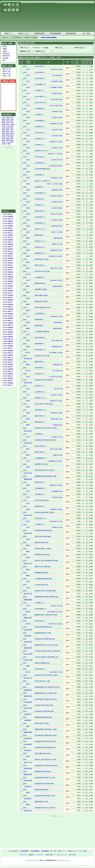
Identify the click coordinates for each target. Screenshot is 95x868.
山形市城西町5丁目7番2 (57, 112)
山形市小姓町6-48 (40, 72)
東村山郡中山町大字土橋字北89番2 (44, 705)
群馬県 (3, 123)
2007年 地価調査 (8, 300)
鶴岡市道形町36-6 (40, 422)
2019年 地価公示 (8, 247)
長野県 (8, 128)
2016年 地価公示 (8, 260)
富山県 (3, 126)
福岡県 (3, 140)
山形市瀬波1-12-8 (40, 145)
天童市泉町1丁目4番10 (57, 208)
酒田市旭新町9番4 (58, 322)
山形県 (12, 119)
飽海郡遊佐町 (28, 636)
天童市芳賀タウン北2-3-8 (42, 151)
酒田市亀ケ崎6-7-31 (40, 247)
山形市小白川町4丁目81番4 (56, 105)
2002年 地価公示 (8, 325)
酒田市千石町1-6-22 (40, 265)
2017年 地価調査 (8, 253)
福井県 (12, 126)
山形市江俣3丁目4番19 (57, 136)
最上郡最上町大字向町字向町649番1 (44, 711)
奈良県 (8, 133)
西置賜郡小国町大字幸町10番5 (43, 771)
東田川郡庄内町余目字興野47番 (43, 627)
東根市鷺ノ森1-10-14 (41, 398)
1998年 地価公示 (8, 343)
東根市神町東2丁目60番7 (57, 413)
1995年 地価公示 (8, 357)
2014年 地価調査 (8, 267)
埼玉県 (8, 123)
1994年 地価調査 (8, 360)
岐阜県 (12, 128)
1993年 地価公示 (8, 367)
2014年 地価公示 (8, 270)
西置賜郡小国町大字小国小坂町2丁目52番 (46, 615)
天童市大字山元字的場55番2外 (43, 536)
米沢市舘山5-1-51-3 (40, 603)
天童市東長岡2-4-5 (40, 223)
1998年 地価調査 (8, 341)
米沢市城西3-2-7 (39, 434)
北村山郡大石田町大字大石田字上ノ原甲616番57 (48, 651)
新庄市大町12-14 (39, 386)
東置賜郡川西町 (28, 648)
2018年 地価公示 (8, 251)
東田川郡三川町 (28, 563)
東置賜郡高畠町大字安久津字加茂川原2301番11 (47, 687)
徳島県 (12, 137)
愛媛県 (8, 138)
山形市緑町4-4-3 (39, 90)
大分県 (8, 142)
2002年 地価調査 (8, 323)
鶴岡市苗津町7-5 (39, 325)
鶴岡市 (28, 238)
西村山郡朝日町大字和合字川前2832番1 (45, 741)
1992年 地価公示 (8, 371)
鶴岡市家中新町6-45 (40, 283)
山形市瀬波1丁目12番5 (57, 148)
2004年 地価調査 (8, 314)
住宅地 (5, 46)
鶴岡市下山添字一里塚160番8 (43, 566)
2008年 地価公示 (8, 297)
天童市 (28, 154)
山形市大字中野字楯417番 (42, 500)
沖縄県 (9, 144)
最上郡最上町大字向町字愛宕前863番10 (45, 747)
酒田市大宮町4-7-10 (40, 416)
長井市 (28, 497)
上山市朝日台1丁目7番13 (57, 395)
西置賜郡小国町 (28, 618)
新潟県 (13, 124)
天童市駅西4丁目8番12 (57, 190)
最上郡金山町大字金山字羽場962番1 (44, 783)
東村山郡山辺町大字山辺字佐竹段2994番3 (46, 428)
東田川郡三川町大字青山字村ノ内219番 (45, 759)
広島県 (3, 137)
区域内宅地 (6, 56)
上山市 (28, 280)
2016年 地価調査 (8, 258)
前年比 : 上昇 (7, 71)
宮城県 (3, 119)
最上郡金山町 (28, 786)
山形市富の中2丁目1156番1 (56, 142)
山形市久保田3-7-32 (40, 96)
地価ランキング (24, 33)
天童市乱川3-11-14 (40, 241)
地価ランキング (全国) (31, 37)
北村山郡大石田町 (28, 654)
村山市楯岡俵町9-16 (40, 488)
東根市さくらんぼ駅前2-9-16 (43, 181)
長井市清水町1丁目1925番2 (56, 521)
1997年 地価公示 (8, 348)
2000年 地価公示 (8, 334)
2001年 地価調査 (8, 327)
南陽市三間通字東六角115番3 (43, 307)
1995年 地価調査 (8, 355)
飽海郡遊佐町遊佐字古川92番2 (43, 633)
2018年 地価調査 (8, 249)
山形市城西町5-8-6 (40, 108)
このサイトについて (62, 855)
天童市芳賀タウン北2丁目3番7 (55, 154)
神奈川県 (8, 124)
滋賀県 (3, 131)
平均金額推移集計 (55, 33)
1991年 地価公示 (8, 376)
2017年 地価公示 (8, 256)
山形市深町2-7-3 (39, 114)
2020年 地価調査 (8, 240)
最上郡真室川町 (28, 768)
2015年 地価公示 (8, 265)
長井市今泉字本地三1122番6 (43, 681)
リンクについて (23, 855)
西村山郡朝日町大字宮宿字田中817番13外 (46, 699)
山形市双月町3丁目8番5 (57, 220)
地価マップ (9, 33)
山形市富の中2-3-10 (40, 139)
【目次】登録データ (50, 855)
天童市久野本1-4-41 (40, 211)
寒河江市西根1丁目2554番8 (56, 353)
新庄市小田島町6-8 (40, 337)
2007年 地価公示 (8, 302)
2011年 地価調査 (8, 281)
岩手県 (12, 117)
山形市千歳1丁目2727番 (57, 160)
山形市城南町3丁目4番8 (57, 81)
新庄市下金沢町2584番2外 (56, 449)
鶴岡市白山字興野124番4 (42, 542)
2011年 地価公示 (8, 284)
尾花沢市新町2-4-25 (40, 669)
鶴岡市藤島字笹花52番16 (42, 573)
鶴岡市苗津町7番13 (58, 328)
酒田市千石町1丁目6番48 (57, 268)
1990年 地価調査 (8, 378)
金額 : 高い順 (7, 69)
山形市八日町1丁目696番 (57, 69)
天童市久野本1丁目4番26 (57, 214)
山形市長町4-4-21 (40, 199)
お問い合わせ (72, 855)
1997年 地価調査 (8, 346)
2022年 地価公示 (8, 233)
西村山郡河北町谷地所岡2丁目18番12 (45, 512)
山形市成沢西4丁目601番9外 (56, 166)
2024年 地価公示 (8, 223)
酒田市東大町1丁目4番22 (42, 301)
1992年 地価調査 (8, 369)
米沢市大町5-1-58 (40, 374)
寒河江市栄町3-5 (39, 368)
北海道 (3, 117)
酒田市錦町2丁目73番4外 (42, 464)
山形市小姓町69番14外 (57, 75)
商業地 (5, 49)
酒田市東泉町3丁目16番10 (42, 259)
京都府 (8, 131)
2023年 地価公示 (8, 228)
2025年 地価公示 (8, 219)
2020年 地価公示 (8, 242)
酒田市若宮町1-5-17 (40, 482)
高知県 (12, 138)
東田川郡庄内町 (28, 533)
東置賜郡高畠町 (28, 479)
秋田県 (8, 119)
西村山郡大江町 (28, 594)
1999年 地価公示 (8, 339)
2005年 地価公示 (8, 311)
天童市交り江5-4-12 (40, 229)
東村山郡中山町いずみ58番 (42, 356)
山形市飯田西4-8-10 (40, 120)
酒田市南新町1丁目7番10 (57, 509)
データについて (39, 855)
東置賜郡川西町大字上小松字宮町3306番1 (46, 693)
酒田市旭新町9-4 (39, 319)
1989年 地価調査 (8, 383)
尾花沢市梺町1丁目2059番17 (56, 624)
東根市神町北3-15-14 (41, 253)
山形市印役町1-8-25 (40, 193)
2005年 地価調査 (8, 309)
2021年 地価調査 (8, 235)
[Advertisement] (49, 17)
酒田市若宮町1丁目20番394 (56, 485)
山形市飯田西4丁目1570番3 (56, 124)
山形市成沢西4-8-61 (40, 163)
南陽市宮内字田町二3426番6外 (43, 548)
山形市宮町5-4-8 (39, 127)
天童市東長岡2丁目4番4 (57, 226)
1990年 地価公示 (8, 380)
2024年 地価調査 (8, 221)
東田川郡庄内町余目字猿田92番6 (44, 530)
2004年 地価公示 (8, 316)
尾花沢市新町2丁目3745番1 (56, 672)
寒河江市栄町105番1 (58, 371)
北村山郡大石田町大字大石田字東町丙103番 (46, 657)
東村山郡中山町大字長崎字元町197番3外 (46, 440)
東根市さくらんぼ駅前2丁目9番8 (55, 184)
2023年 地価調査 (8, 226)
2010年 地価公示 (8, 288)
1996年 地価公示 (8, 353)
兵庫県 (3, 133)
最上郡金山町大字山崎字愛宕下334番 (45, 796)
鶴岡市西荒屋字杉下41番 (41, 802)
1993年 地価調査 (8, 364)
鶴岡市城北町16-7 (40, 362)
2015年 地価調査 (8, 263)
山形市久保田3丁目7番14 (57, 99)
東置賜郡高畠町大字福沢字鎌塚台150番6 (46, 476)
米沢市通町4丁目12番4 (57, 527)
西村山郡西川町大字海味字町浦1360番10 (46, 735)
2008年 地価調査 (8, 295)
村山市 (28, 461)
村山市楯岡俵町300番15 (57, 491)
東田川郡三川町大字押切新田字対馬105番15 (47, 560)
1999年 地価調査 (8, 337)
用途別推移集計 (71, 33)
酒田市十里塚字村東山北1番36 (43, 753)
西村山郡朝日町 (28, 702)
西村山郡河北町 (28, 473)
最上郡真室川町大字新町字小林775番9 (45, 777)
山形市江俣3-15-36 (40, 133)
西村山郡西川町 (28, 738)
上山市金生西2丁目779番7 (56, 316)
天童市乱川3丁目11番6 (57, 244)
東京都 (3, 124)
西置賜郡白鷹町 (28, 600)
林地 (4, 60)
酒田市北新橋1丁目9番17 (42, 295)
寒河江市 (28, 274)
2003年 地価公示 (8, 320)
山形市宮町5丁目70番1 (57, 130)
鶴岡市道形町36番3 (58, 425)
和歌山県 (12, 133)
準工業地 (5, 58)
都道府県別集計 (40, 33)
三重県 (12, 130)
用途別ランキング (73, 851)
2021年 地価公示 (8, 237)
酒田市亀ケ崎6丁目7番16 (57, 250)
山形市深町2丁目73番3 (57, 118)
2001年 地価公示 (8, 330)
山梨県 (3, 128)
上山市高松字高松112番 (41, 585)
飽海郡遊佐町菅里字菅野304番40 (44, 717)
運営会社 (31, 855)
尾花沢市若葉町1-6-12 (41, 609)
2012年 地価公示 (8, 279)
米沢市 (28, 377)
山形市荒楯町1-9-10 (40, 84)
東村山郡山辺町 (28, 383)
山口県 (8, 137)
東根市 (28, 184)
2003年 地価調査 (8, 318)
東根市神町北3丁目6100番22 (56, 256)
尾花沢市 (28, 612)
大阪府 (12, 131)
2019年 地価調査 (8, 244)
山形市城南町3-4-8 (40, 78)
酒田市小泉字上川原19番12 (42, 723)
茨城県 (8, 121)
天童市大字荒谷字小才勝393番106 (44, 404)
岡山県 (12, 135)
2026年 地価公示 (8, 214)
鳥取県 (3, 135)
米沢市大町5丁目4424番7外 (56, 377)
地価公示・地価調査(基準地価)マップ (49, 860)
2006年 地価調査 (8, 304)
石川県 (8, 126)
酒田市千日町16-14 (40, 452)
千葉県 (12, 123)
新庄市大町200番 (58, 389)
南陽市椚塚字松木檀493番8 (42, 554)
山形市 (28, 69)
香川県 (3, 138)
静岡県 (3, 130)
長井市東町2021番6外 (57, 497)
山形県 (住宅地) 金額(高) (49, 37)
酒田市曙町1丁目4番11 (41, 289)
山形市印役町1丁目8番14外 (56, 196)
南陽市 (28, 310)
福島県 (3, 121)
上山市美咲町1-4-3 (40, 277)
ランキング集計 (83, 851)
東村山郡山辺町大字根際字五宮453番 (45, 639)
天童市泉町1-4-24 (40, 205)
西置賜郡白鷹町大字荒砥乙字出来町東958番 (46, 597)
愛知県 (8, 130)
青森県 (8, 117)
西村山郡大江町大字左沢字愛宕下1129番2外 (47, 675)
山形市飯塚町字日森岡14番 (42, 331)
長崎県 (12, 140)
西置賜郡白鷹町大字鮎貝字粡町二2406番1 (46, 729)
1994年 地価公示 (8, 362)
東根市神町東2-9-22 (40, 410)
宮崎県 (12, 142)
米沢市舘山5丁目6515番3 (57, 606)
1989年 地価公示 (8, 385)
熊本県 (3, 142)
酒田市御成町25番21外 (57, 347)
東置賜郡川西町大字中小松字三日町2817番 (46, 645)
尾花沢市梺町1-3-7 (40, 621)
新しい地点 (87, 33)
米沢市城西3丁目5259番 (57, 437)
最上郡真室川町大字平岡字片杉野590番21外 (47, 765)
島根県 (8, 135)
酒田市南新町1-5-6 (40, 506)
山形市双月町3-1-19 (40, 217)
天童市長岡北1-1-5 (40, 175)
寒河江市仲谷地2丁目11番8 (42, 271)
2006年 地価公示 (8, 307)
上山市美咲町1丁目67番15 (56, 280)
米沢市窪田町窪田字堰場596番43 (44, 579)
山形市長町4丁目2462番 (57, 202)
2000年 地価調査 (8, 332)
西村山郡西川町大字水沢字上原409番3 (45, 808)
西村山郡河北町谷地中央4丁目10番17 (45, 470)
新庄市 (28, 340)
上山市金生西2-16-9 (40, 313)
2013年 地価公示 (8, 274)
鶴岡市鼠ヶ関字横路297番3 (42, 663)
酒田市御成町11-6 (40, 343)
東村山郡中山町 (28, 359)
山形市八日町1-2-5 (40, 66)
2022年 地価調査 (8, 230)
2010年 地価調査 (8, 286)
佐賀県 (8, 140)
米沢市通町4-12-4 (40, 524)
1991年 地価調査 (8, 374)
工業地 (5, 51)
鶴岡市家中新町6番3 (58, 286)
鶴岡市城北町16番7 (58, 365)
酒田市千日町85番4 (58, 455)
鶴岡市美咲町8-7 (39, 235)
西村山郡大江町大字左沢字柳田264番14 (45, 591)
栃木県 (12, 121)
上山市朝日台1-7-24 (40, 392)
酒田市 (28, 250)
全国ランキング (62, 851)
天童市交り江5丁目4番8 (57, 232)
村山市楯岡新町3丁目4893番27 (55, 461)
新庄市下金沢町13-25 (41, 446)
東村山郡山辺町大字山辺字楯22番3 (44, 380)
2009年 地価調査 (8, 290)
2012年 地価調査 (8, 277)
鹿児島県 (4, 144)
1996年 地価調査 (8, 350)
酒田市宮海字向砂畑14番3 (42, 790)
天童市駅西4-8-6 (39, 187)
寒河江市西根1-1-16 (40, 350)
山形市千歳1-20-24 (40, 157)
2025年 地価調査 (8, 217)
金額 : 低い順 (7, 73)
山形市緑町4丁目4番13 (57, 93)
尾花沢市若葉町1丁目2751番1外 (55, 612)
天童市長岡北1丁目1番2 (57, 178)
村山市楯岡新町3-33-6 (41, 458)
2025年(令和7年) (17, 37)
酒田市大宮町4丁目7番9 (57, 419)
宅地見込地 (6, 53)
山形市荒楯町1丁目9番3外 (56, 87)
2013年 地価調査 (8, 272)
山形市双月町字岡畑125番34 (43, 169)
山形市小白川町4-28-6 (41, 102)
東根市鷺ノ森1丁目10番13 (56, 401)
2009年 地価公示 (8, 293)
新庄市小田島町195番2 (57, 341)
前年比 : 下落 (7, 76)
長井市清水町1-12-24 (41, 518)
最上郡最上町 (28, 714)
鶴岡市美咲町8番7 (58, 238)
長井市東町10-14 (39, 494)
